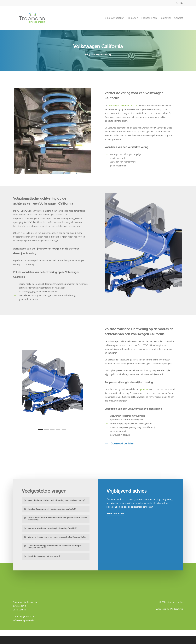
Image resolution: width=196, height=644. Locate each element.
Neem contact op (115, 523)
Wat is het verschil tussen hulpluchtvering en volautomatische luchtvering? (56, 528)
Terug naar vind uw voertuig (98, 55)
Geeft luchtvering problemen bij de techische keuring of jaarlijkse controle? (53, 556)
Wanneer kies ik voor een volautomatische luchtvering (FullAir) (55, 546)
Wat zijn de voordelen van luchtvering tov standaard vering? (54, 510)
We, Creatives (176, 609)
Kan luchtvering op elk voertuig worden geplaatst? (50, 518)
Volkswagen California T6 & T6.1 (123, 106)
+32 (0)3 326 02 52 (26, 617)
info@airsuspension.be (24, 620)
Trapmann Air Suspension (25, 602)
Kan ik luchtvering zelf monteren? (42, 566)
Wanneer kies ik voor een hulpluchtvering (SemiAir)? (50, 538)
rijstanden (144, 389)
